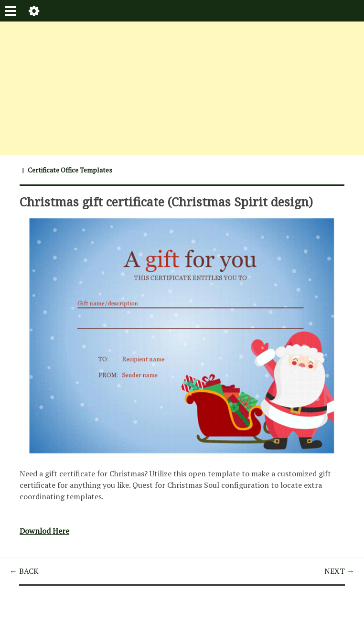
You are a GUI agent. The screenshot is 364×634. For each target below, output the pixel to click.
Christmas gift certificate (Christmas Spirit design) (166, 202)
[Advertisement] (182, 88)
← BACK (24, 571)
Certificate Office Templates (70, 170)
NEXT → (339, 571)
